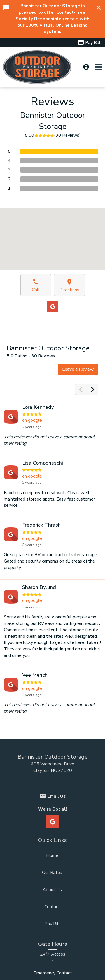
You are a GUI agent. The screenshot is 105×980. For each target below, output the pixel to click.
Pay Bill (52, 924)
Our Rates (52, 873)
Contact (52, 907)
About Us (52, 890)
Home (52, 855)
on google (32, 420)
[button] (53, 234)
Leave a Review (78, 369)
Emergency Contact (53, 973)
